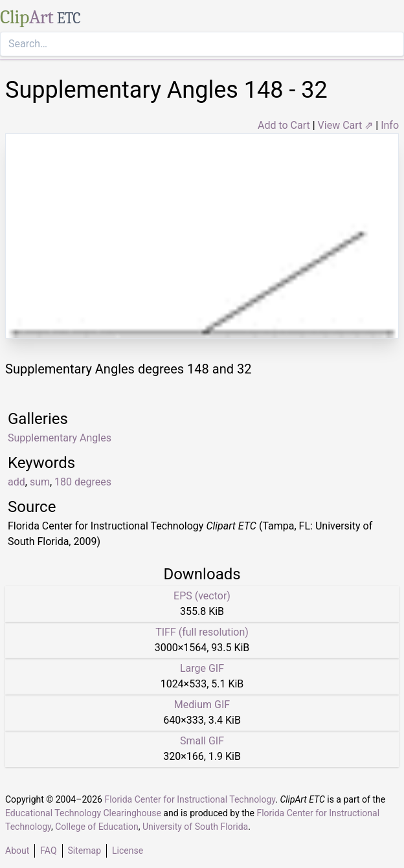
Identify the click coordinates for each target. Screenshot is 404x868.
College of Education (97, 827)
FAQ (48, 851)
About (17, 851)
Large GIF (202, 668)
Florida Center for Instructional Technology (190, 799)
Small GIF (202, 741)
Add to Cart (284, 125)
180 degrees (83, 482)
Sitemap (84, 851)
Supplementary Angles (60, 438)
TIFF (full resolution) (202, 632)
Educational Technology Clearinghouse (83, 813)
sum (40, 482)
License (128, 851)
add (17, 482)
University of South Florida (195, 827)
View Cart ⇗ (346, 125)
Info (390, 125)
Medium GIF (202, 705)
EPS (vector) (202, 596)
